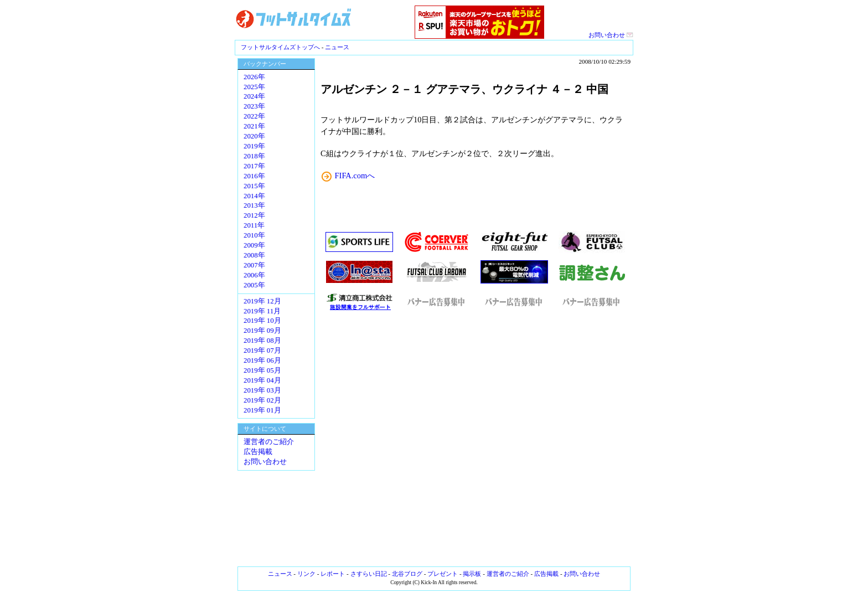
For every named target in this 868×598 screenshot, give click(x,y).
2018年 (254, 156)
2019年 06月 (262, 360)
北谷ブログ (407, 574)
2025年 (254, 87)
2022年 (254, 116)
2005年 (254, 285)
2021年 (254, 126)
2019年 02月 (262, 400)
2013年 (254, 205)
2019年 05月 (262, 370)
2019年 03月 (262, 390)
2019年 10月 (262, 321)
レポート (333, 574)
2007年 (254, 265)
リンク (306, 574)
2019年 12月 (262, 301)
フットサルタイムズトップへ (280, 47)
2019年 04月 (262, 380)
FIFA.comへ (355, 176)
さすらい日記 (369, 574)
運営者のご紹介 (269, 442)
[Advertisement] (476, 439)
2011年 (254, 225)
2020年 (254, 136)
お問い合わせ (611, 35)
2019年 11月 (262, 311)
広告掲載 (258, 452)
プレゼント (443, 574)
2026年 (254, 77)
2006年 (254, 275)
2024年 (254, 96)
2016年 (254, 176)
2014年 (254, 196)
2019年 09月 (262, 331)
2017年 (254, 166)
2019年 (254, 146)
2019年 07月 (262, 350)
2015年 (254, 186)
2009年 (254, 245)
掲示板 (472, 574)
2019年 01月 (262, 410)
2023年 (254, 106)
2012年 (254, 215)
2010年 (254, 235)
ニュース (337, 47)
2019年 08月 (262, 341)
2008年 (254, 255)
